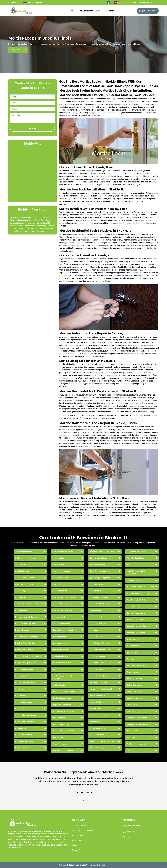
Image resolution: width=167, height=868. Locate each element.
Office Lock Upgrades (98, 748)
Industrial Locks (96, 584)
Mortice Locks (95, 722)
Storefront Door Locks (136, 698)
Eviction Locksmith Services (64, 663)
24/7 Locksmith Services (25, 558)
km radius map (32, 173)
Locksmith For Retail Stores (101, 663)
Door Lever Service (60, 584)
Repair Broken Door (135, 620)
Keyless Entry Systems (99, 597)
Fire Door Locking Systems (63, 711)
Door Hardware (59, 565)
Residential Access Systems (138, 626)
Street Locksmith (134, 705)
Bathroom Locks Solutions (26, 617)
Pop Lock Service (134, 580)
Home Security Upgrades (100, 571)
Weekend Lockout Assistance (139, 724)
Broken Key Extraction (24, 650)
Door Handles (58, 558)
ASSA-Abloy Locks (23, 591)
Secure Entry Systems (136, 678)
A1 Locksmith (21, 565)
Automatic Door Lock (24, 597)
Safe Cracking (133, 652)
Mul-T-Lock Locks (97, 735)
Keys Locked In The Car (99, 604)
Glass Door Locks (60, 744)
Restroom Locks (133, 639)
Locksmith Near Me (98, 669)
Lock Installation (96, 637)
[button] (80, 801)
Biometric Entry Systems (25, 624)
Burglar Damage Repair (25, 663)
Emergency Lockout (61, 643)
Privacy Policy (78, 850)
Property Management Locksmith (140, 587)
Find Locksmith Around (62, 698)
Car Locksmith (21, 689)
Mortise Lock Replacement (112, 345)
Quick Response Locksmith (138, 607)
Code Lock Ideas (22, 709)
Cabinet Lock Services (24, 676)
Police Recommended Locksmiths (136, 573)
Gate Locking (58, 737)
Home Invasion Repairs (99, 565)
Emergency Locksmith (61, 650)
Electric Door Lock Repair (63, 630)
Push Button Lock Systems (138, 600)
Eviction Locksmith (60, 656)
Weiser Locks (132, 731)
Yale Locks (131, 751)
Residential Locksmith (136, 633)
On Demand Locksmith (136, 551)
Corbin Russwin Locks (24, 728)
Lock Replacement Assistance (102, 650)
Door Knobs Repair (60, 578)
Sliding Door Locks (134, 685)
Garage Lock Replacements (64, 731)
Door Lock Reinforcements (64, 597)
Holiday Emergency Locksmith (102, 551)
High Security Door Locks (63, 751)
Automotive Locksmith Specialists (29, 604)
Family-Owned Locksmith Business (63, 677)
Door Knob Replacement (62, 571)
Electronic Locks (59, 637)
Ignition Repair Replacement (101, 578)
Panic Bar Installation (136, 558)
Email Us (131, 832)
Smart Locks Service (135, 692)
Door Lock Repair (60, 604)
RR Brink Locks (133, 646)
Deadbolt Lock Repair (24, 741)
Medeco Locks (96, 709)
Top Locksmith (133, 711)
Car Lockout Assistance (25, 682)
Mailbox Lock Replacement (101, 689)
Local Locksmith (96, 617)
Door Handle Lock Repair (63, 551)
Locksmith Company (98, 656)
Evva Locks (57, 669)
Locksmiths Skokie (84, 865)
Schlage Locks (133, 672)
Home (71, 11)
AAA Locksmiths (22, 571)
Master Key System (97, 702)
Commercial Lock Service (26, 715)
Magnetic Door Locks (98, 682)
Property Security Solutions (138, 593)
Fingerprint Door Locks (62, 705)
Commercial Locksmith (25, 722)
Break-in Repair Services (26, 643)
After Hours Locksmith (25, 584)
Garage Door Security (61, 724)
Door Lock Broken (60, 591)
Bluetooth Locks (22, 630)
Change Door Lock (23, 695)
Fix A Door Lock (59, 718)
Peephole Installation (135, 565)
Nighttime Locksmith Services (102, 741)
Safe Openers (132, 659)
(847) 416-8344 (148, 11)
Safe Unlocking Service (136, 665)
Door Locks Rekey (60, 617)
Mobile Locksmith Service (100, 715)
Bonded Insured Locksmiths (27, 637)
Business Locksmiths (24, 669)
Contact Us (111, 11)
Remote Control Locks (136, 613)
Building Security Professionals (28, 656)
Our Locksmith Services (90, 11)
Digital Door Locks (23, 748)
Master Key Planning (98, 695)
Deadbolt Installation (24, 735)
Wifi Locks (131, 737)
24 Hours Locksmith (24, 551)
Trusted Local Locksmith (137, 718)
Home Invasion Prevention (100, 558)
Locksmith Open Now (98, 676)
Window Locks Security (136, 744)
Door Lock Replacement (62, 610)
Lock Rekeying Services (99, 643)
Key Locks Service (97, 591)
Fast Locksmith (59, 685)
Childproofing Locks (23, 702)
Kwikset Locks (95, 610)
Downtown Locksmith (61, 624)
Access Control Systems (25, 578)
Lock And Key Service (98, 624)
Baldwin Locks (21, 610)
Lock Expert (94, 630)
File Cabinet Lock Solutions (64, 692)
